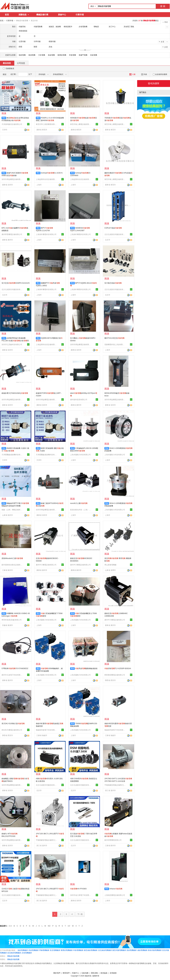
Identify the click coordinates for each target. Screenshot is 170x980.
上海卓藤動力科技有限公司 (80, 455)
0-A (10, 926)
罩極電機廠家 (44, 950)
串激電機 (72, 55)
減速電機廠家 (142, 950)
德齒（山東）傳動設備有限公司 (12, 510)
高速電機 (94, 55)
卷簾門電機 (83, 55)
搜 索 (163, 6)
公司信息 (21, 63)
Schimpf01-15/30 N (52, 173)
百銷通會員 (10, 68)
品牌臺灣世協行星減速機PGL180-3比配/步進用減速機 (15, 341)
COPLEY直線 (113, 228)
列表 (144, 74)
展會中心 (62, 15)
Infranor (116, 889)
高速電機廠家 (34, 950)
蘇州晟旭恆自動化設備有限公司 (12, 565)
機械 (4, 118)
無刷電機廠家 (23, 950)
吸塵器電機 (62, 55)
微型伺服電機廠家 (119, 950)
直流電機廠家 (55, 950)
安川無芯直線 (113, 283)
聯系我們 (66, 973)
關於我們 (57, 973)
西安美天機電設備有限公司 (12, 730)
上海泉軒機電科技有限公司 (46, 234)
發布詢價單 (154, 83)
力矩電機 (42, 55)
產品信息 (7, 63)
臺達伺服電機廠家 (155, 950)
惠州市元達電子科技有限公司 (12, 675)
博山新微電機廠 (110, 565)
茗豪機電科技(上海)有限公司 (115, 344)
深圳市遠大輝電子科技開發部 (81, 895)
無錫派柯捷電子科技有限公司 (47, 730)
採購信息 (24, 15)
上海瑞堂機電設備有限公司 (115, 895)
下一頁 (80, 914)
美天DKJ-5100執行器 (13, 723)
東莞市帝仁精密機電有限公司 (47, 124)
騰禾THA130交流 (114, 338)
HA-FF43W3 (78, 889)
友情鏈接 (113, 973)
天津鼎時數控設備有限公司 (12, 124)
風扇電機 (32, 55)
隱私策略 (94, 973)
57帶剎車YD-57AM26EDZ (15, 668)
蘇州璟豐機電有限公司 (113, 840)
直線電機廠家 (132, 950)
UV (69, 926)
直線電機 (51, 55)
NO (49, 926)
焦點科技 (88, 976)
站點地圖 (85, 973)
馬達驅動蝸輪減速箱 (86, 668)
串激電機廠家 (78, 950)
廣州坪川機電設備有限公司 (46, 565)
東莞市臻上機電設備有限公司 (81, 124)
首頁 (7, 15)
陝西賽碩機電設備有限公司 (115, 675)
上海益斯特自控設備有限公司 (47, 179)
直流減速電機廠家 (105, 950)
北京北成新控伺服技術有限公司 (115, 234)
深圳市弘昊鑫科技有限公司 (12, 344)
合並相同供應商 (160, 74)
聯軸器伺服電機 (13, 956)
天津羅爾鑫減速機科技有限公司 (12, 455)
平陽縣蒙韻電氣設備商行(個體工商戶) (115, 785)
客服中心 (76, 973)
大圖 (132, 74)
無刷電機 (22, 55)
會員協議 (104, 973)
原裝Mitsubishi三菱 (12, 558)
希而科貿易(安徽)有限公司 (12, 620)
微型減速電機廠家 (91, 950)
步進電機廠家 (27, 953)
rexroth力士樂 (79, 503)
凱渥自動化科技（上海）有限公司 (81, 510)
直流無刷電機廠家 (14, 953)
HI (33, 926)
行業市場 (80, 15)
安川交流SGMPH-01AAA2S (16, 283)
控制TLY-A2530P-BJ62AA (118, 668)
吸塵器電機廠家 (67, 950)
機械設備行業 (42, 15)
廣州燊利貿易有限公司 (79, 399)
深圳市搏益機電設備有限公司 (12, 179)
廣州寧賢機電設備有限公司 (12, 234)
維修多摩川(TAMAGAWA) (15, 393)
